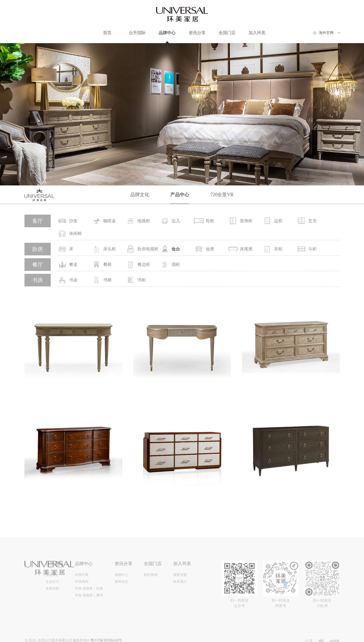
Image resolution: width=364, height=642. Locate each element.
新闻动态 (121, 588)
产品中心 (180, 195)
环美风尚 (82, 588)
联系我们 (180, 588)
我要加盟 (180, 581)
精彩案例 (151, 581)
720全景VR (222, 195)
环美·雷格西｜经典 (89, 595)
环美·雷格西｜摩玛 (89, 602)
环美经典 (82, 581)
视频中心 (121, 581)
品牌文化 (140, 195)
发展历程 (52, 595)
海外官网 (326, 33)
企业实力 (52, 588)
